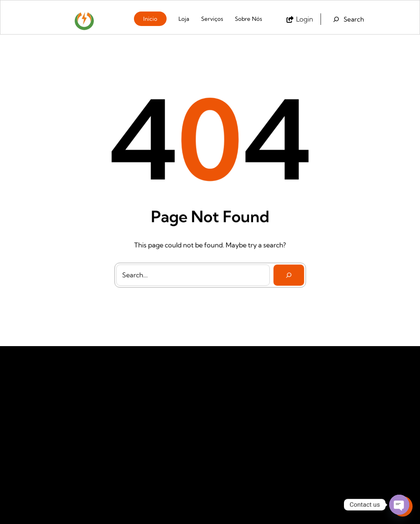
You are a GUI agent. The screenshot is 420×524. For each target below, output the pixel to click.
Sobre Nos (141, 390)
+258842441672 (332, 412)
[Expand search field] (347, 19)
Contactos (141, 403)
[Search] (286, 272)
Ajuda (136, 417)
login (305, 19)
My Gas (225, 404)
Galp (222, 391)
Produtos (140, 431)
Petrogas (226, 417)
